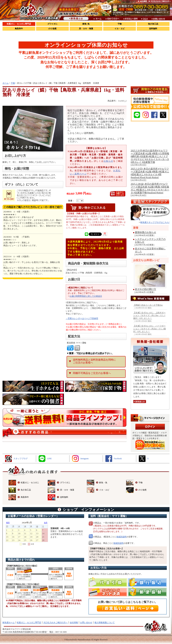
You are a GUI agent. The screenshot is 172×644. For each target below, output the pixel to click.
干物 (120, 24)
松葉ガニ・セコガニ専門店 (19, 24)
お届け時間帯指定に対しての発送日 (86, 296)
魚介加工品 (153, 24)
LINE (49, 459)
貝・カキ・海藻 (86, 29)
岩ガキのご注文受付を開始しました (150, 250)
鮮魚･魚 (86, 24)
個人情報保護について (105, 623)
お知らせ (108, 161)
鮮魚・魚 (103, 483)
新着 (136, 228)
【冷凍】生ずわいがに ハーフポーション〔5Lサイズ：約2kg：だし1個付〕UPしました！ (149, 329)
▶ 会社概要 (142, 1)
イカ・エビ (120, 29)
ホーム (6, 83)
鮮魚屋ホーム (9, 623)
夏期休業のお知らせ (146, 232)
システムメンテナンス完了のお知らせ (150, 241)
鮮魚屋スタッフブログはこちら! (155, 222)
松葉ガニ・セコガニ (30, 483)
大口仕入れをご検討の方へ (55, 623)
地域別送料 (121, 537)
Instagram (84, 459)
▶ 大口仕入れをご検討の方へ (160, 1)
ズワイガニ (52, 24)
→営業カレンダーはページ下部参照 (82, 318)
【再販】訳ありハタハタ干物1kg (148, 305)
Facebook (118, 459)
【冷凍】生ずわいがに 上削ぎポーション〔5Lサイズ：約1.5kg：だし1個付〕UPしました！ (149, 316)
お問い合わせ (86, 623)
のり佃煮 (52, 29)
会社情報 (74, 623)
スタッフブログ (21, 459)
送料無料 (153, 29)
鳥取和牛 (19, 29)
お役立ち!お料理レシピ (146, 260)
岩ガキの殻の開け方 (146, 289)
